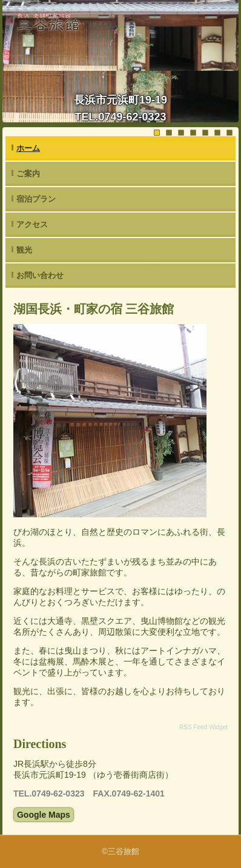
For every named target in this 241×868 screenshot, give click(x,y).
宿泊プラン (36, 199)
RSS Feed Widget (203, 727)
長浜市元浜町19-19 (120, 100)
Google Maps (44, 815)
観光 (24, 250)
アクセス (32, 224)
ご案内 (28, 174)
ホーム (28, 148)
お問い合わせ (40, 275)
